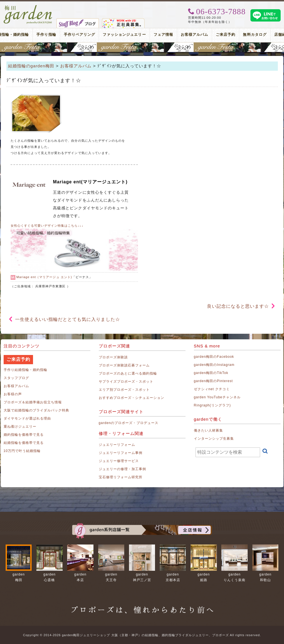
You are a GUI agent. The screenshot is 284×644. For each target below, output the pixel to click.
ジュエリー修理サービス (119, 461)
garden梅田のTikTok (211, 373)
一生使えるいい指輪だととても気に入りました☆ (68, 319)
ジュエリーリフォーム (117, 445)
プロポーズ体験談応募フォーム (124, 365)
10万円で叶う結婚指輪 (22, 451)
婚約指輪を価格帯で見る (24, 435)
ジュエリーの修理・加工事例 (123, 469)
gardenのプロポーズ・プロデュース (129, 423)
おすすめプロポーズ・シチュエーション (132, 398)
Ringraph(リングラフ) (212, 405)
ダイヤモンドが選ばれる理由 (27, 418)
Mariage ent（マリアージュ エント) (44, 277)
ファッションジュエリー (124, 35)
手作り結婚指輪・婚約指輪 (26, 370)
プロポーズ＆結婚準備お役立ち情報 (33, 402)
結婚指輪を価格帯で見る (24, 443)
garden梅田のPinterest (213, 381)
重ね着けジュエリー (20, 427)
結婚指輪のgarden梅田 (31, 66)
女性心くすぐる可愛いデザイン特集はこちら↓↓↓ (47, 226)
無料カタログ (255, 35)
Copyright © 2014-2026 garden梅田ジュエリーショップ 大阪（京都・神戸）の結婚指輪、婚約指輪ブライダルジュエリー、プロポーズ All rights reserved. (142, 635)
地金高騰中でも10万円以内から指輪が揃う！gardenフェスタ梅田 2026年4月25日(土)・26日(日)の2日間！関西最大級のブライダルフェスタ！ (142, 47)
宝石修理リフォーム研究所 (121, 477)
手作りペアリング (79, 35)
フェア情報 (163, 35)
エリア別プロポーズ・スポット (124, 390)
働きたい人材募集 (208, 430)
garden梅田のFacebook (214, 357)
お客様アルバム (194, 35)
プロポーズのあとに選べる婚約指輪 (128, 373)
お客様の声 (13, 394)
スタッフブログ (16, 378)
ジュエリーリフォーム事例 (121, 453)
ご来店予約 (226, 35)
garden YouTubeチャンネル (217, 397)
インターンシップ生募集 (214, 439)
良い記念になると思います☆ (238, 306)
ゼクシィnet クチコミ (212, 389)
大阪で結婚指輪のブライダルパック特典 (37, 410)
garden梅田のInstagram (214, 365)
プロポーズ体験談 (113, 357)
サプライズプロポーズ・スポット (126, 382)
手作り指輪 (46, 35)
